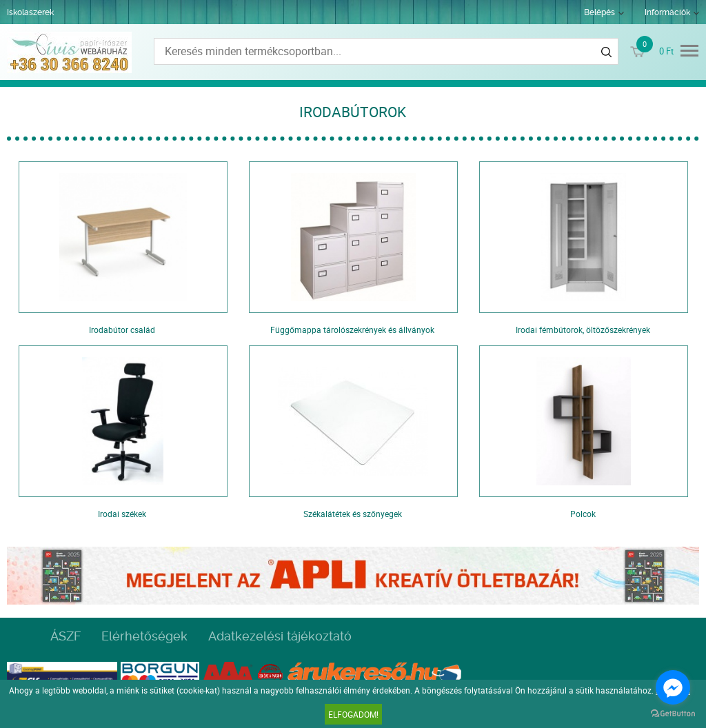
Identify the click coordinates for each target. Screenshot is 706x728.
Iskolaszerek (30, 12)
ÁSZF (65, 636)
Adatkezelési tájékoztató (280, 636)
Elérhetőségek (144, 636)
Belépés (599, 12)
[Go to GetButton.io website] (673, 714)
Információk (667, 12)
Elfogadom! (353, 714)
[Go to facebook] (673, 687)
